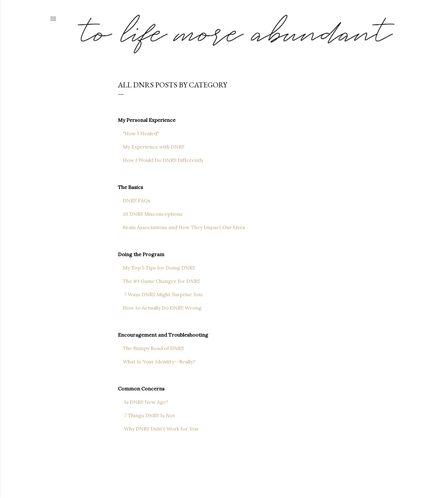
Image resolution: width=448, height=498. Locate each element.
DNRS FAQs (134, 201)
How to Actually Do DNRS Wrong (160, 308)
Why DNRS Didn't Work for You (158, 429)
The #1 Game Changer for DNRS (159, 281)
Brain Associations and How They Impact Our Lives (182, 227)
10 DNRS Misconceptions (150, 214)
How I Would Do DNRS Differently (161, 160)
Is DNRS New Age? (143, 402)
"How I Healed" (138, 133)
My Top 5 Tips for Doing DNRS (156, 268)
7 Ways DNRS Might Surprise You (160, 294)
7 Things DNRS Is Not (147, 415)
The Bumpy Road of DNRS (152, 348)
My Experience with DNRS (152, 147)
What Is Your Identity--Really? (157, 362)
